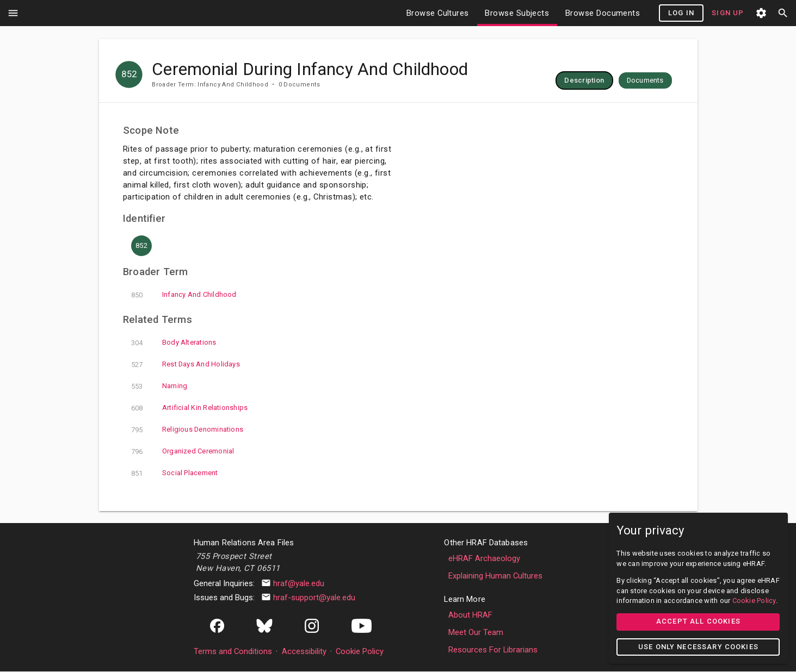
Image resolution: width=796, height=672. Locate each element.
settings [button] (761, 13)
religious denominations (257, 430)
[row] (654, 80)
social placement (245, 474)
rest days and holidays (255, 365)
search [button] (783, 13)
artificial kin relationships (259, 408)
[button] (654, 80)
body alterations (244, 343)
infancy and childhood (254, 295)
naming (229, 387)
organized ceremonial (253, 452)
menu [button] (13, 13)
